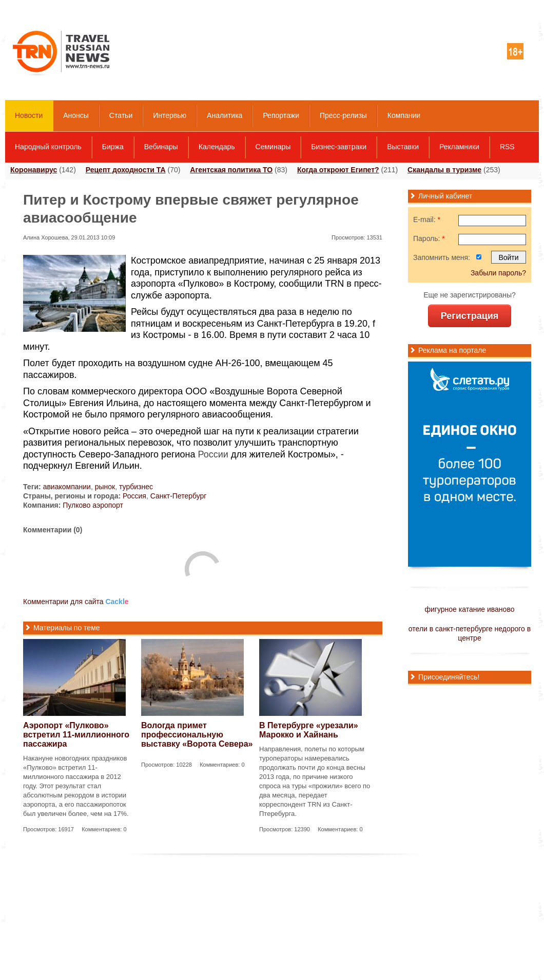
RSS (507, 147)
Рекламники (459, 147)
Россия (134, 496)
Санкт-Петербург (179, 496)
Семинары (273, 147)
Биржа (113, 147)
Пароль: (429, 238)
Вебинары (161, 147)
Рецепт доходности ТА (126, 170)
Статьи (121, 115)
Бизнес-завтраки (339, 147)
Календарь (217, 147)
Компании (404, 115)
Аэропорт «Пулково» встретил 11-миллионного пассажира (76, 735)
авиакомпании (67, 487)
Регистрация (470, 316)
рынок (105, 487)
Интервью (170, 115)
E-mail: (427, 219)
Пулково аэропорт (93, 505)
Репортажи (281, 115)
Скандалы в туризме (444, 170)
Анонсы (76, 115)
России (213, 454)
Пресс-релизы (343, 115)
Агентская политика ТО (231, 170)
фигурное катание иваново (470, 609)
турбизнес (136, 487)
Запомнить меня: (442, 257)
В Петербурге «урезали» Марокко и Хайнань (309, 730)
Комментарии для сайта (76, 602)
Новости (29, 115)
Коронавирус (34, 170)
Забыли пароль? (498, 273)
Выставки (403, 147)
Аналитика (225, 115)
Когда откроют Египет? (338, 170)
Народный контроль (48, 147)
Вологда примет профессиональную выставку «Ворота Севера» (197, 735)
